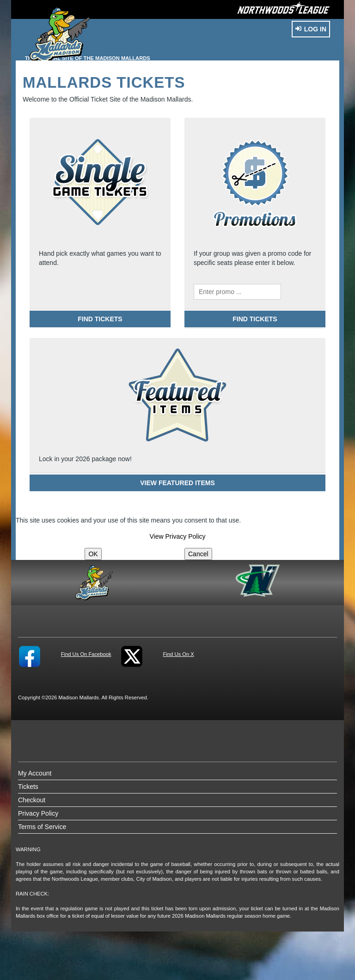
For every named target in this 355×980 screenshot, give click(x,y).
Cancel (198, 554)
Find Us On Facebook (86, 654)
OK (93, 554)
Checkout (32, 800)
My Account (35, 773)
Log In (311, 29)
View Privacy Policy (177, 536)
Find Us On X (179, 654)
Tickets (28, 787)
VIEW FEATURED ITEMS (177, 483)
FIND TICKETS (100, 319)
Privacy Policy (38, 813)
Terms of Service (42, 827)
